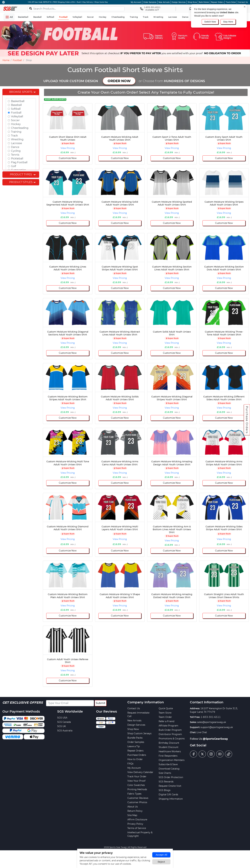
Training (16, 132)
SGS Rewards (166, 782)
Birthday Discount (169, 743)
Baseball (16, 105)
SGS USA (62, 718)
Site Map (132, 815)
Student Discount (169, 747)
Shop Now (192, 2)
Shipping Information (171, 799)
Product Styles (21, 182)
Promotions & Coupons (172, 739)
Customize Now (68, 158)
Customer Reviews (138, 798)
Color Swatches (136, 785)
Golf (13, 166)
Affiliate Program (168, 726)
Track (14, 136)
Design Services (179, 2)
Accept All (161, 855)
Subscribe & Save (168, 764)
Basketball (18, 101)
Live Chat (202, 732)
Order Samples (150, 2)
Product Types (21, 174)
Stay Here (228, 22)
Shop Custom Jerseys (139, 733)
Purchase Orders (247, 420)
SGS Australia (65, 731)
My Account (136, 2)
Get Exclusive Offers (23, 703)
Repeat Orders (217, 2)
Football (17, 60)
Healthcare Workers (170, 751)
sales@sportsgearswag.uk (211, 722)
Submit (101, 703)
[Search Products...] (76, 9)
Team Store (165, 713)
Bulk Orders (204, 2)
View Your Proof (136, 781)
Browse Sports (21, 92)
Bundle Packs (135, 738)
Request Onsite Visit (170, 786)
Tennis (15, 155)
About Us (133, 807)
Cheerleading (20, 128)
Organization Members (172, 760)
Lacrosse (17, 143)
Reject (161, 862)
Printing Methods (137, 789)
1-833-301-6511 (211, 717)
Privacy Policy (135, 824)
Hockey (16, 124)
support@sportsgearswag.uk (217, 727)
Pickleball (17, 159)
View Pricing (68, 148)
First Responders (168, 756)
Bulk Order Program (170, 730)
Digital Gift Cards (168, 795)
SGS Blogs (165, 790)
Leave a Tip (134, 746)
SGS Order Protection (171, 777)
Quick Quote (166, 708)
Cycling (16, 151)
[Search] (31, 8)
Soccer (15, 120)
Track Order (231, 2)
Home (6, 60)
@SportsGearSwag (215, 739)
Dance (15, 147)
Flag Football (19, 162)
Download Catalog (169, 769)
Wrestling (17, 139)
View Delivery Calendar (140, 772)
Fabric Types (134, 794)
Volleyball (17, 116)
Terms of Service (137, 828)
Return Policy (135, 811)
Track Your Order (137, 776)
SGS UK (62, 726)
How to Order (135, 759)
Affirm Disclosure (137, 820)
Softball (16, 109)
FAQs (130, 764)
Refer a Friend (166, 721)
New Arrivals (164, 2)
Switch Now (210, 22)
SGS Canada (64, 722)
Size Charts (165, 773)
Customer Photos (137, 802)
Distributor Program (170, 734)
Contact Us (243, 2)
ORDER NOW (119, 81)
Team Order (165, 717)
